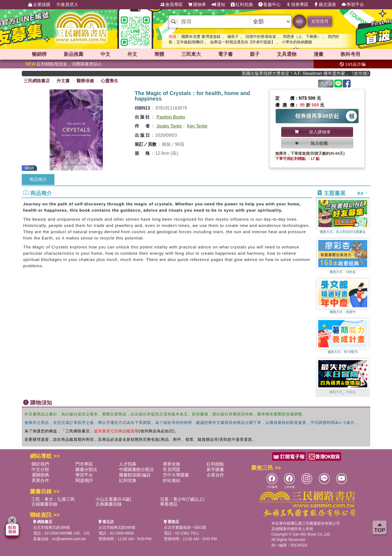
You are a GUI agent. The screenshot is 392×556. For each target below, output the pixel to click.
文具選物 (287, 54)
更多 (362, 193)
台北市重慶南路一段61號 (185, 527)
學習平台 (353, 5)
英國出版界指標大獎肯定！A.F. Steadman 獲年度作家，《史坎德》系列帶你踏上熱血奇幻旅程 (310, 73)
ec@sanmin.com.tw (69, 539)
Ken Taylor (197, 126)
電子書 (225, 54)
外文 (132, 54)
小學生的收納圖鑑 (297, 42)
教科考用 (350, 54)
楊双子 (233, 37)
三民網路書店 (37, 81)
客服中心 (269, 5)
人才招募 (128, 464)
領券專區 (297, 5)
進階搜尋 (320, 21)
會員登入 (67, 5)
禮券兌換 (171, 464)
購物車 (197, 5)
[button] (343, 394)
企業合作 (215, 475)
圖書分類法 (86, 470)
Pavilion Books (171, 117)
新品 (73, 54)
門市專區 (84, 464)
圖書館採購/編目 (135, 475)
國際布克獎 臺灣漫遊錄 (201, 37)
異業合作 (40, 480)
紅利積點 (215, 464)
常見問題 (171, 470)
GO (299, 21)
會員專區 (171, 5)
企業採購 (39, 5)
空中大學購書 (176, 475)
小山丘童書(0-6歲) (113, 499)
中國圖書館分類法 (136, 470)
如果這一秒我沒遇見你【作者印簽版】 (243, 42)
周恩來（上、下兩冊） (302, 37)
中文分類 (40, 470)
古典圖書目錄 (109, 504)
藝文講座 (325, 5)
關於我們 (40, 464)
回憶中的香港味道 (261, 37)
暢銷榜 (39, 54)
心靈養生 (109, 81)
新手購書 (215, 470)
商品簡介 (38, 179)
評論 (326, 83)
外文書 (63, 81)
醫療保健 (85, 81)
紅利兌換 (242, 5)
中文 (105, 54)
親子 (255, 54)
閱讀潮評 (84, 480)
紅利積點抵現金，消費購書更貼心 (64, 64)
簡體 (159, 54)
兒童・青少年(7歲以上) (182, 499)
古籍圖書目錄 (44, 504)
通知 (218, 5)
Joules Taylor (169, 126)
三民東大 (191, 54)
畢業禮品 (169, 504)
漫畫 (318, 54)
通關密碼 (40, 475)
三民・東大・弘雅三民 (53, 499)
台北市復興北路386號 (52, 527)
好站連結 (171, 480)
